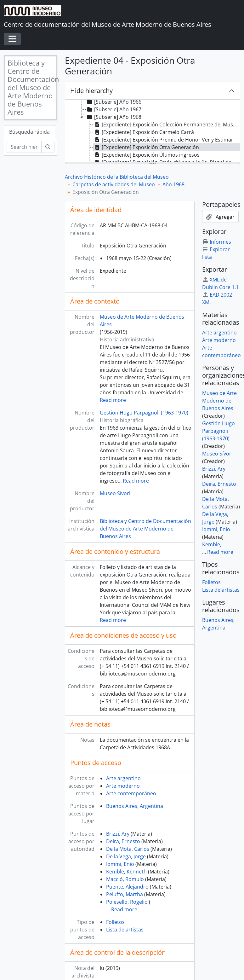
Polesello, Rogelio (127, 902)
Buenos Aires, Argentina (135, 806)
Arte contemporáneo (131, 793)
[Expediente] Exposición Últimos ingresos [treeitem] (147, 155)
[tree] (153, 131)
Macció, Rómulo (125, 879)
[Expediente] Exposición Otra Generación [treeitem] (146, 147)
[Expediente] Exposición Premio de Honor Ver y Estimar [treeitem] (163, 140)
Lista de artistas (125, 930)
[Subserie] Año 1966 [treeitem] (114, 102)
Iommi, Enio (120, 864)
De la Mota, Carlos (128, 849)
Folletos (115, 922)
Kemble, (212, 544)
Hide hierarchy (91, 91)
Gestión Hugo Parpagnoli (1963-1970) (144, 413)
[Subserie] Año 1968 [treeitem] (114, 117)
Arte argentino (123, 778)
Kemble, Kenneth (126, 872)
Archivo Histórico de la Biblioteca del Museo (117, 177)
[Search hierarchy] (24, 147)
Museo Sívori (115, 493)
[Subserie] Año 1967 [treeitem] (114, 109)
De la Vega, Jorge (126, 856)
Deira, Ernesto (123, 841)
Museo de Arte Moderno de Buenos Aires (219, 401)
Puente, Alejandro (127, 887)
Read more (113, 400)
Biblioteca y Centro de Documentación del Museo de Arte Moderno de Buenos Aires (145, 529)
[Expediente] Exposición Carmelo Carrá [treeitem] (144, 132)
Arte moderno (123, 786)
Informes (217, 242)
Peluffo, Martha (125, 894)
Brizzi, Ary (118, 834)
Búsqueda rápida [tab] (29, 132)
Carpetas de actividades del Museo (114, 184)
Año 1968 (173, 184)
